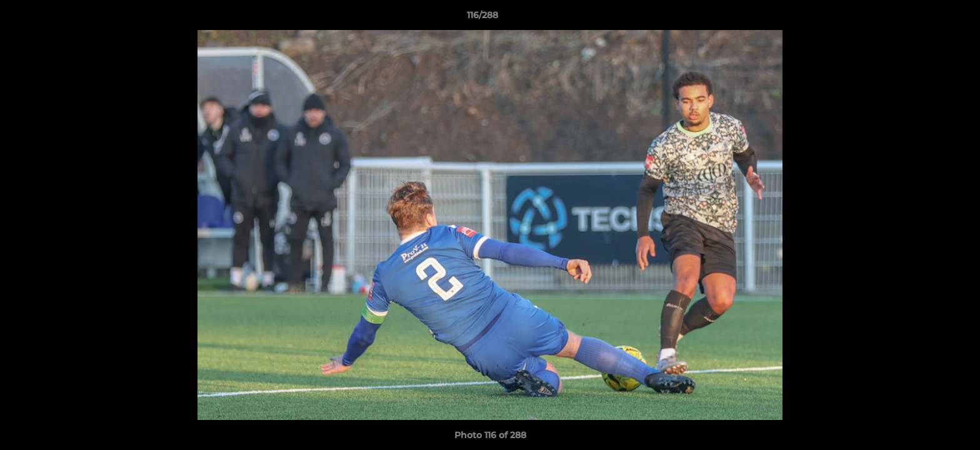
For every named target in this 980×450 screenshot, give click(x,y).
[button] (927, 18)
